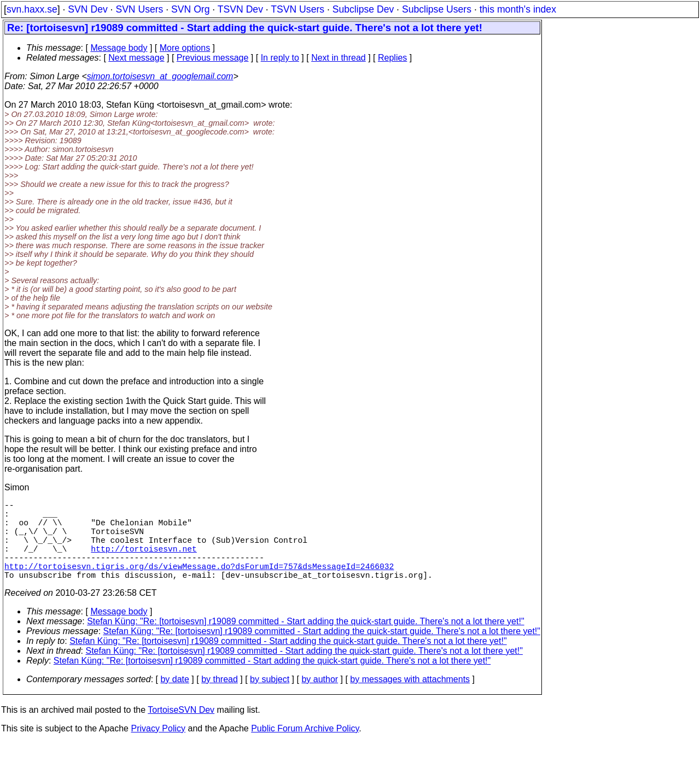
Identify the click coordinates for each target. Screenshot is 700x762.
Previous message (213, 58)
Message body (119, 48)
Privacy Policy (158, 748)
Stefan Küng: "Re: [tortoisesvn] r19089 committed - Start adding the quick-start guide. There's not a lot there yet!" (305, 641)
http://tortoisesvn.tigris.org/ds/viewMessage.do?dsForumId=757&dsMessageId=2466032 (199, 583)
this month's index (518, 9)
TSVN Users (297, 9)
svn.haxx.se (32, 9)
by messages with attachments (410, 699)
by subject (270, 699)
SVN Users (139, 9)
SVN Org (190, 9)
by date (174, 699)
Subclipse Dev (363, 9)
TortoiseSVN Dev (181, 729)
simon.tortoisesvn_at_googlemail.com (160, 76)
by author (320, 699)
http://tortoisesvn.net (144, 561)
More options (185, 48)
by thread (220, 699)
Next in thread (339, 58)
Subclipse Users (437, 9)
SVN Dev (87, 9)
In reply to (280, 58)
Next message (136, 58)
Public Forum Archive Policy (305, 748)
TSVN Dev (240, 9)
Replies (392, 58)
